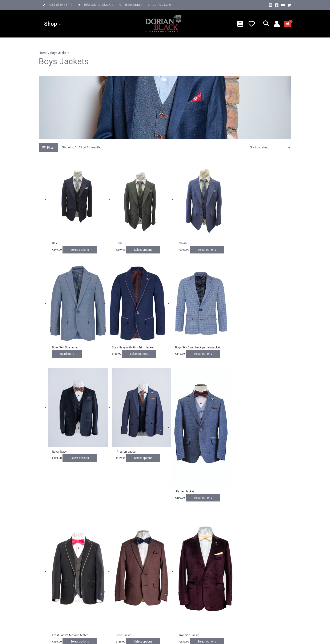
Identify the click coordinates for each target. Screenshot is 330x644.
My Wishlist (144, 573)
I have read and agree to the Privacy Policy (200, 582)
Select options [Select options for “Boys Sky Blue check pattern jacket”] (144, 349)
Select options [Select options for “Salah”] (206, 247)
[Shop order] (269, 147)
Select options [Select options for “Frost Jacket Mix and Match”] (144, 490)
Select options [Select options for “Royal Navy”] (206, 349)
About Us (65, 573)
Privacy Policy (69, 599)
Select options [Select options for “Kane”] (144, 247)
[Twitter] (289, 5)
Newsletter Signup (180, 565)
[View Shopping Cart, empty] (288, 24)
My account (144, 578)
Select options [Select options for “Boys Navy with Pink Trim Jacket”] (82, 349)
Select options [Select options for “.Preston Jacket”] (268, 349)
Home (43, 53)
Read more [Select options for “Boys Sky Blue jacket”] (253, 247)
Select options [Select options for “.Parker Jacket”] (82, 490)
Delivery (103, 578)
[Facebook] (277, 5)
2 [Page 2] (51, 511)
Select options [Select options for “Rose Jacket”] (206, 490)
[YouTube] (283, 5)
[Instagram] (270, 5)
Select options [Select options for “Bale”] (82, 247)
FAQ (100, 583)
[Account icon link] (277, 24)
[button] (266, 24)
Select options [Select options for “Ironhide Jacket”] (268, 490)
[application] (59, 24)
